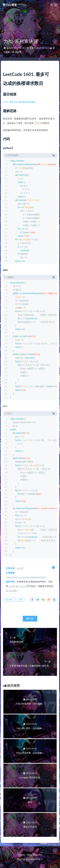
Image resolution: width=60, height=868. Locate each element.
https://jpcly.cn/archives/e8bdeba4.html (26, 577)
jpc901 (20, 568)
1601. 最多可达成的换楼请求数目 (20, 102)
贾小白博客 (10, 5)
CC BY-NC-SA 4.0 (17, 586)
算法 (21, 600)
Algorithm (9, 600)
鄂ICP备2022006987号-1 (30, 859)
